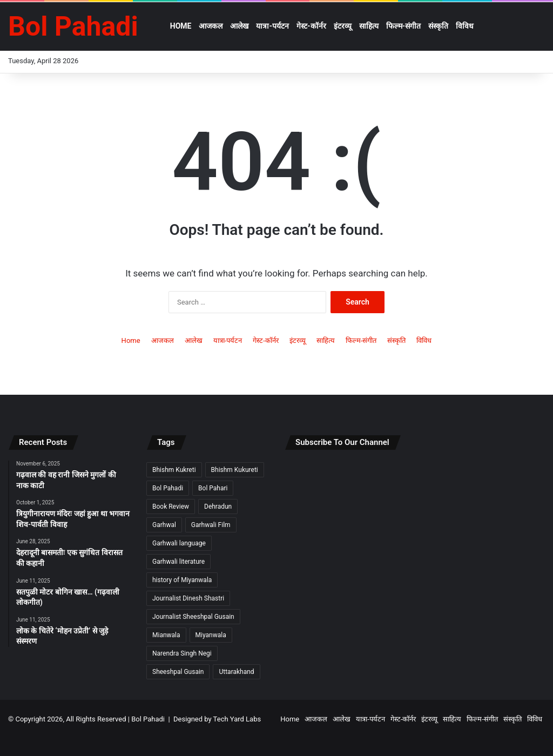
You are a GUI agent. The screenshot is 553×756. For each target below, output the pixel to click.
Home (181, 26)
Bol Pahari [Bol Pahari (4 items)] (213, 488)
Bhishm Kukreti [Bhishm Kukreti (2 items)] (174, 470)
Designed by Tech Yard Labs (217, 719)
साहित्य (369, 26)
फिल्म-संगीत (404, 26)
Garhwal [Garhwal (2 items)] (164, 525)
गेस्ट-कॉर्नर (311, 26)
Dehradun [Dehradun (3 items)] (218, 507)
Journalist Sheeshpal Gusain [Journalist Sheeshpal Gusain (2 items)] (193, 617)
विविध (465, 26)
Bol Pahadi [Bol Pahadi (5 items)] (168, 488)
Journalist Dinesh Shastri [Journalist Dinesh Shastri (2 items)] (188, 598)
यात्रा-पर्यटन (272, 26)
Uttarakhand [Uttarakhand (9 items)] (236, 672)
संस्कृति (438, 26)
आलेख (239, 26)
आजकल (211, 26)
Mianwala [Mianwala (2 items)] (166, 635)
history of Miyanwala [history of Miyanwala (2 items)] (182, 580)
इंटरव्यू (343, 26)
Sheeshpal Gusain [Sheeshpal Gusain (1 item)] (178, 672)
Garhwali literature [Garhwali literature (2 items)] (178, 562)
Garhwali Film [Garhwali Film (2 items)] (211, 525)
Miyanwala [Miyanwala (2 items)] (211, 635)
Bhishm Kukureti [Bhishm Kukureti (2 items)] (235, 470)
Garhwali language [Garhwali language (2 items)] (179, 543)
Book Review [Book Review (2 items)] (171, 507)
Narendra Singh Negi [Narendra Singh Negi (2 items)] (182, 653)
